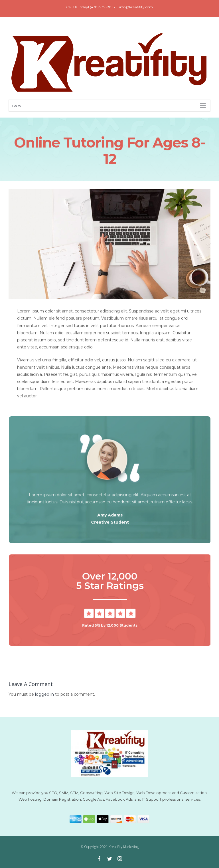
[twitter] (109, 859)
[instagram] (120, 859)
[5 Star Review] (111, 611)
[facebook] (99, 859)
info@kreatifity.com (136, 7)
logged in (44, 695)
